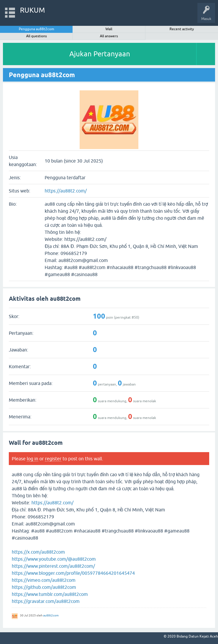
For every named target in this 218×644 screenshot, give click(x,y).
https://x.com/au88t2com (38, 552)
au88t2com (51, 615)
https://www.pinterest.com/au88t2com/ (53, 566)
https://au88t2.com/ (66, 191)
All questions (36, 36)
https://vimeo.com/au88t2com (44, 580)
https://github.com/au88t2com (44, 587)
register (53, 459)
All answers (109, 36)
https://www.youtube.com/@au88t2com (54, 559)
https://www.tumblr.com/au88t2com (50, 594)
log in (32, 459)
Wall (109, 29)
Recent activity (182, 29)
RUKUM (32, 10)
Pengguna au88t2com (36, 29)
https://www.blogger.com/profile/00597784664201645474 (73, 573)
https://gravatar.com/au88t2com (46, 601)
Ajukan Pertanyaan (100, 54)
